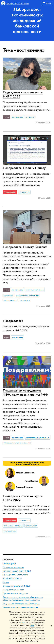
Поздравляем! (13, 321)
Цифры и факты (9, 564)
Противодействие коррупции (15, 594)
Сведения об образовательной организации (22, 604)
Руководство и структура (13, 567)
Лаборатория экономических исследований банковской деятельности (27, 20)
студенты (30, 117)
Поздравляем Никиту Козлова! (25, 247)
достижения (17, 117)
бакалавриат (31, 526)
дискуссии (8, 295)
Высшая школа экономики (18, 3)
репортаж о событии (13, 526)
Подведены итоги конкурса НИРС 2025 (23, 94)
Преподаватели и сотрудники (15, 575)
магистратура (10, 531)
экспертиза (25, 300)
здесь (23, 623)
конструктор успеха (35, 290)
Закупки (6, 582)
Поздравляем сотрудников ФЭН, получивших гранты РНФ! (26, 392)
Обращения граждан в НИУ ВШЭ (17, 586)
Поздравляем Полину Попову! (25, 168)
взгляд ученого (11, 300)
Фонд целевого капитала (13, 590)
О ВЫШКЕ (8, 560)
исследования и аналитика (28, 295)
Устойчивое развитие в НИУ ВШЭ (17, 571)
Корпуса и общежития (12, 579)
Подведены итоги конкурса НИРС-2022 (23, 498)
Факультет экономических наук (18, 443)
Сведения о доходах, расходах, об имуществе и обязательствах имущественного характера (23, 599)
